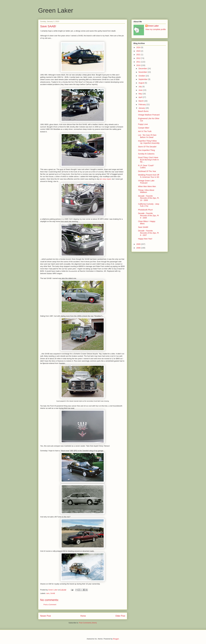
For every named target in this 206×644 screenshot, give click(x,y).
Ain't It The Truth (145, 131)
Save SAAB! (143, 227)
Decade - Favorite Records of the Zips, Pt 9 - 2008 (148, 216)
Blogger (116, 639)
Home (83, 616)
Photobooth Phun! (145, 210)
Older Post (120, 616)
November (143, 72)
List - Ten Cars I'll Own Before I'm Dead (147, 136)
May (140, 94)
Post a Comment (50, 605)
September (143, 79)
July (140, 87)
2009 (139, 244)
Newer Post (46, 616)
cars (48, 593)
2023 (139, 51)
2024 (139, 47)
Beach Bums (143, 111)
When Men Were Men (147, 186)
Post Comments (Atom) (88, 623)
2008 (139, 248)
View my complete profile (156, 29)
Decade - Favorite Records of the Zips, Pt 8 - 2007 (148, 233)
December (143, 69)
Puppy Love (143, 124)
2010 (139, 65)
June (141, 90)
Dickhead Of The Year (147, 171)
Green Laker (56, 10)
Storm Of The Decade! (147, 147)
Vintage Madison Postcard (149, 115)
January (142, 108)
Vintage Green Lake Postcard (146, 182)
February (142, 104)
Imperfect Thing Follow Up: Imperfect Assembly (149, 142)
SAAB (53, 593)
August (142, 83)
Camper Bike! (144, 128)
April (141, 97)
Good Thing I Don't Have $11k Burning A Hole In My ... (148, 160)
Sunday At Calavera (146, 154)
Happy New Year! (145, 239)
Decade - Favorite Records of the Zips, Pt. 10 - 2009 (149, 198)
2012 (139, 58)
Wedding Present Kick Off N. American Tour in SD (149, 176)
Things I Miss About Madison (146, 191)
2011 (139, 62)
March (141, 101)
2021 (139, 55)
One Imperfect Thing (146, 150)
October (142, 76)
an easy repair (105, 179)
